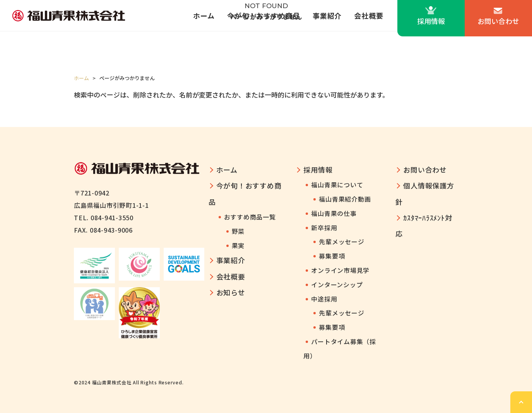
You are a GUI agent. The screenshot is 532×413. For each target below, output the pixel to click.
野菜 (238, 231)
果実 (238, 245)
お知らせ (231, 292)
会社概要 (369, 15)
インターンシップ (337, 284)
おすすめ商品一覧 (250, 217)
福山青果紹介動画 (345, 199)
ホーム (204, 15)
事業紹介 (327, 15)
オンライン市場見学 (340, 270)
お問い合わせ (498, 21)
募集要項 (332, 256)
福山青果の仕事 (334, 213)
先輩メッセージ (341, 242)
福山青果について (337, 185)
